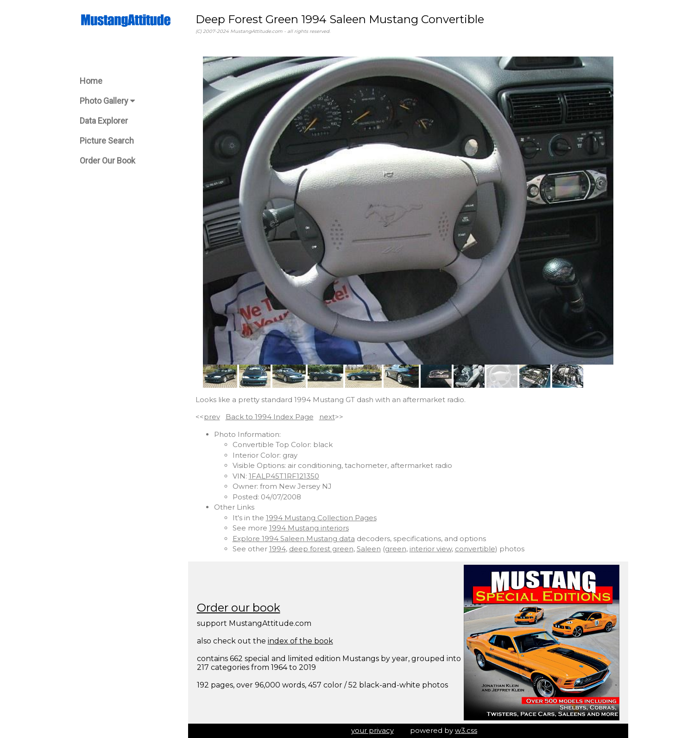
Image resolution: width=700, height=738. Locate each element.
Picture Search (107, 141)
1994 (277, 549)
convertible (475, 549)
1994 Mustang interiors (309, 528)
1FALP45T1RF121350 (284, 476)
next (327, 417)
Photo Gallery (107, 101)
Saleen (369, 549)
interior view (431, 549)
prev (212, 417)
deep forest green (321, 549)
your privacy (372, 730)
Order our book (239, 608)
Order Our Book (107, 161)
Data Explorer (104, 121)
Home (91, 81)
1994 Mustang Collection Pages (321, 518)
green (396, 549)
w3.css (466, 730)
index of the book (300, 641)
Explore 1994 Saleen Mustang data (294, 539)
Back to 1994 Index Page (270, 417)
